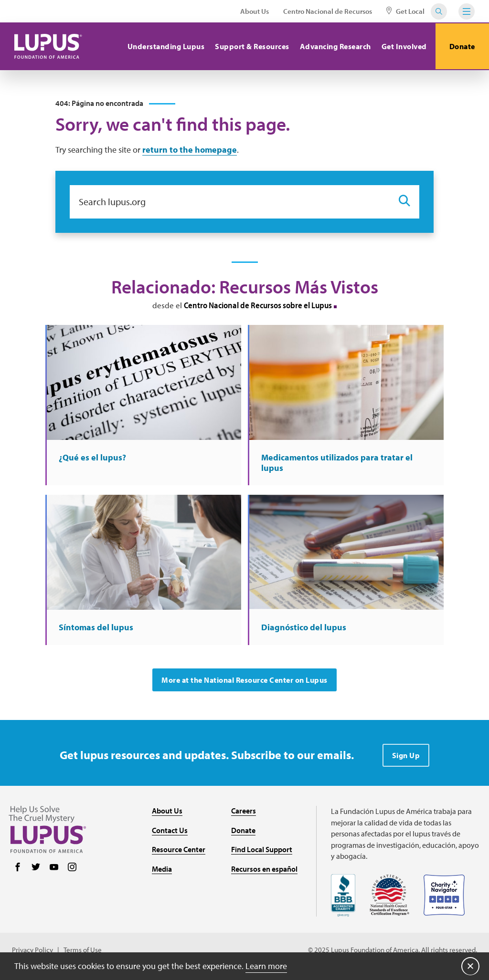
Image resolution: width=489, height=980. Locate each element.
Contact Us (170, 833)
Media (162, 872)
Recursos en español (264, 872)
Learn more (266, 965)
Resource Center (179, 852)
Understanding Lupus (165, 46)
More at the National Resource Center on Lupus (244, 683)
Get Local (405, 11)
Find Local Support (262, 852)
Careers (244, 813)
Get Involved (403, 46)
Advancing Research (334, 46)
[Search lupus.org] (229, 202)
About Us (255, 11)
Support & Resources (251, 46)
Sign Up (406, 758)
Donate (462, 46)
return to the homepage (190, 150)
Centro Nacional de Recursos (328, 11)
